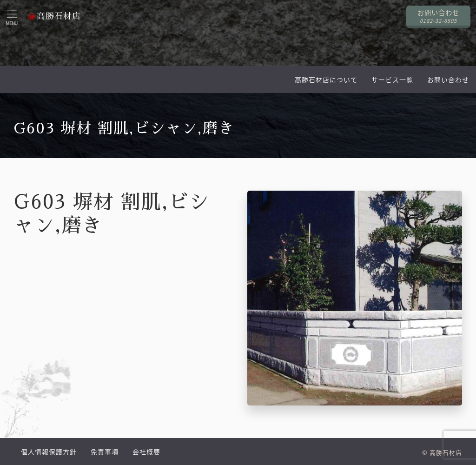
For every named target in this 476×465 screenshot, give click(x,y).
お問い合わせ (448, 80)
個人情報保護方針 (49, 452)
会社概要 (146, 452)
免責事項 (105, 452)
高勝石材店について (326, 80)
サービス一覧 (392, 80)
